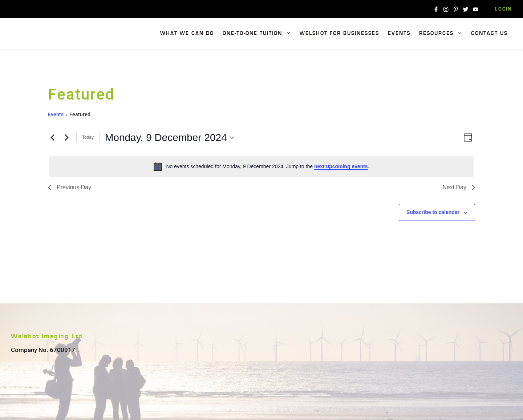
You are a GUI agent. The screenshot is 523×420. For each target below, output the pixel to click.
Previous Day (70, 187)
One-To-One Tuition (259, 34)
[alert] (261, 166)
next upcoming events (341, 166)
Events (399, 33)
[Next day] (66, 138)
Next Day (459, 187)
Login (504, 9)
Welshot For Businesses (339, 33)
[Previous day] (52, 138)
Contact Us (489, 33)
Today (88, 137)
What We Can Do (187, 33)
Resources (443, 34)
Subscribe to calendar (433, 212)
